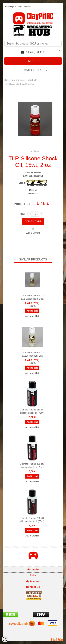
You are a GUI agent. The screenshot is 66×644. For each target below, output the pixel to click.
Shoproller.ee (57, 640)
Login (20, 7)
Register (28, 7)
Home (7, 80)
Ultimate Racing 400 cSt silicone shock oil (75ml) (32, 465)
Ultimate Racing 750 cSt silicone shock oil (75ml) (32, 520)
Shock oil (32, 80)
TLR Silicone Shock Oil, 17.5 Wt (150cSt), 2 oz (32, 297)
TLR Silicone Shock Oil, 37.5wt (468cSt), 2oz (32, 354)
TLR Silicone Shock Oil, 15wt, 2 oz (19, 84)
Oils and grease (19, 80)
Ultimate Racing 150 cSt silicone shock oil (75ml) (32, 411)
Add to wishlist (33, 233)
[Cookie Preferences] (5, 639)
